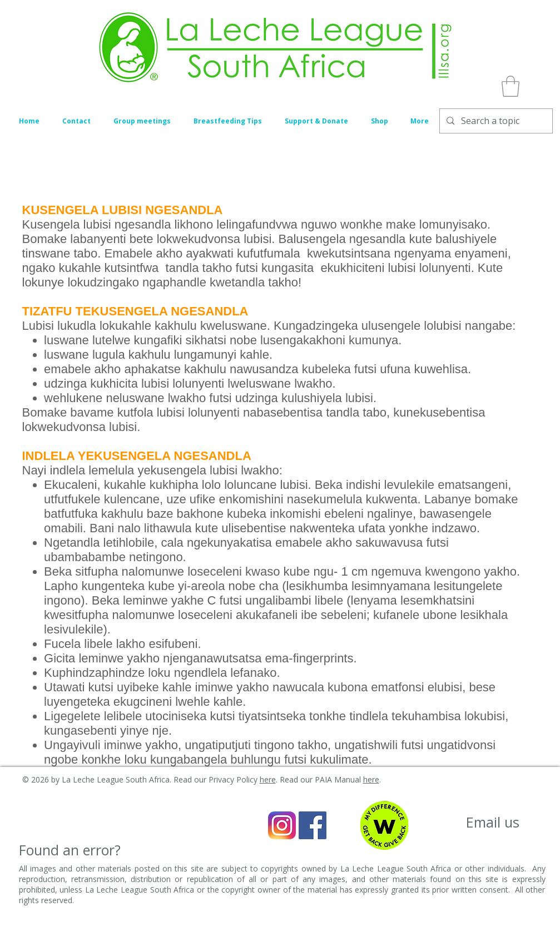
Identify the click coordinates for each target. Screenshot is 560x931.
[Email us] (493, 822)
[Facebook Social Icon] (313, 825)
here (268, 779)
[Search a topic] (495, 121)
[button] (511, 86)
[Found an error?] (70, 850)
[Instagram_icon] (282, 825)
